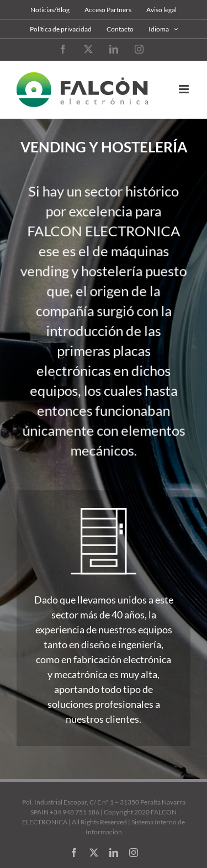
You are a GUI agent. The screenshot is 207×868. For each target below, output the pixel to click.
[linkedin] (114, 853)
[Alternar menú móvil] (185, 89)
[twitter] (94, 853)
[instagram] (134, 853)
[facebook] (74, 853)
